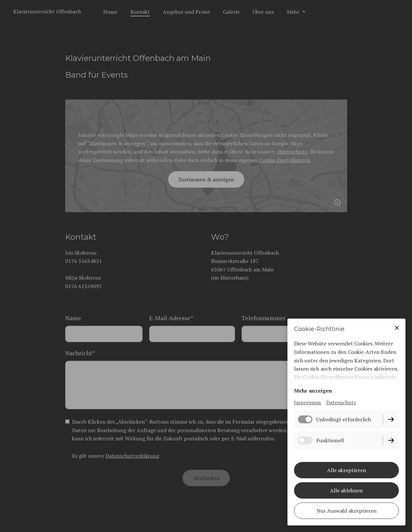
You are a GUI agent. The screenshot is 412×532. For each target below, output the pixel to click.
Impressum (307, 402)
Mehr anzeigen (313, 391)
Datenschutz (341, 402)
